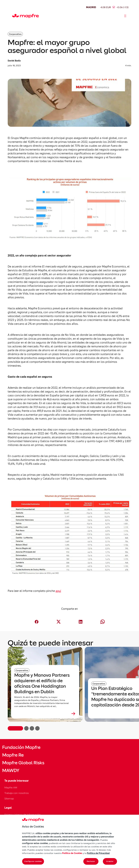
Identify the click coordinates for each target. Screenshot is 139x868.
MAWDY (11, 770)
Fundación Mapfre (21, 747)
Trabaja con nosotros (17, 793)
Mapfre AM (11, 787)
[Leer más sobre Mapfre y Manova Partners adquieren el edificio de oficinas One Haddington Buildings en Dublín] (45, 714)
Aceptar (110, 861)
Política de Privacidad (98, 853)
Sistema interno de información (23, 814)
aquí (58, 591)
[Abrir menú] (125, 16)
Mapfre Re (13, 755)
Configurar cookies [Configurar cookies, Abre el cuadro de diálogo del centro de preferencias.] (33, 861)
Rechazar (91, 861)
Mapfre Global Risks (23, 763)
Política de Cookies (72, 853)
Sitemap (9, 799)
